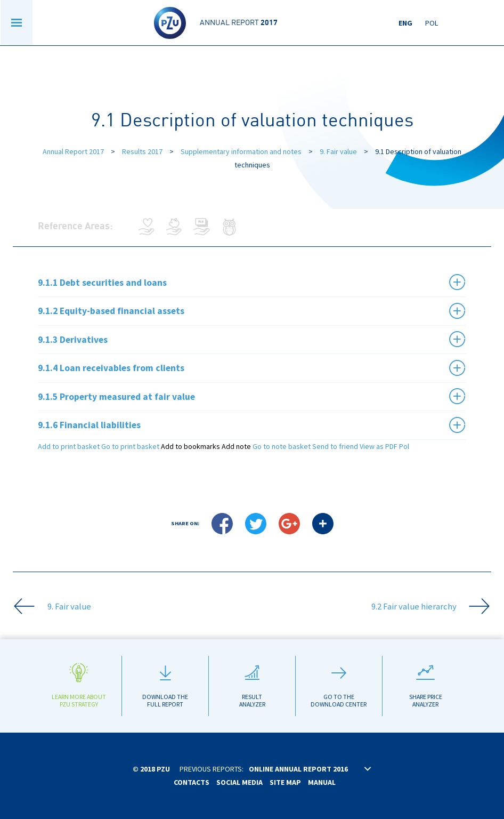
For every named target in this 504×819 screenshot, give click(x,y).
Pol (432, 23)
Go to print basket (130, 446)
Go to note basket (282, 446)
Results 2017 (143, 151)
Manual (322, 782)
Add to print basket (69, 446)
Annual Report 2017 (73, 151)
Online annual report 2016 (298, 769)
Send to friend (335, 446)
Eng (405, 23)
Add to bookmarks (190, 446)
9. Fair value (338, 151)
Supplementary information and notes (241, 151)
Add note (236, 446)
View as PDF (379, 446)
